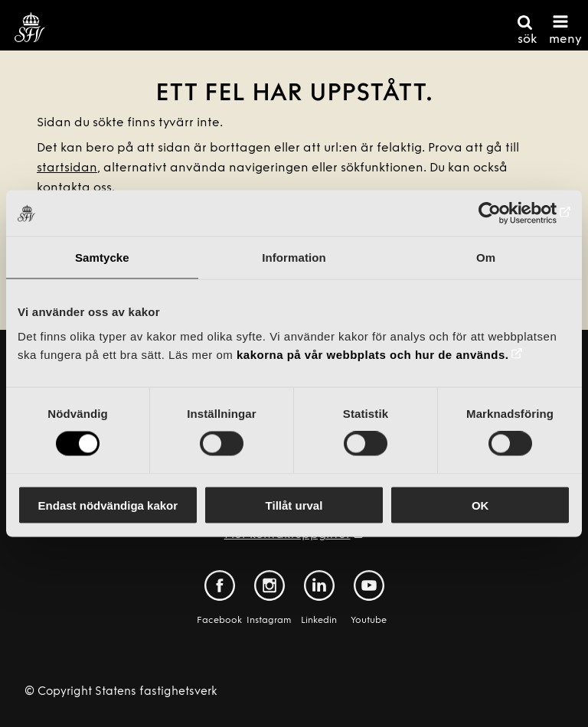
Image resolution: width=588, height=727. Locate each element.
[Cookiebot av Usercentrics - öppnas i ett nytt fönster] (503, 214)
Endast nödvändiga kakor (108, 505)
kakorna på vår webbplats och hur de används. (372, 354)
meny (565, 40)
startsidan (67, 168)
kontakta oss (74, 188)
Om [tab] (486, 258)
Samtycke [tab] (102, 258)
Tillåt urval (294, 505)
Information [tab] (294, 258)
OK (480, 505)
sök (527, 40)
